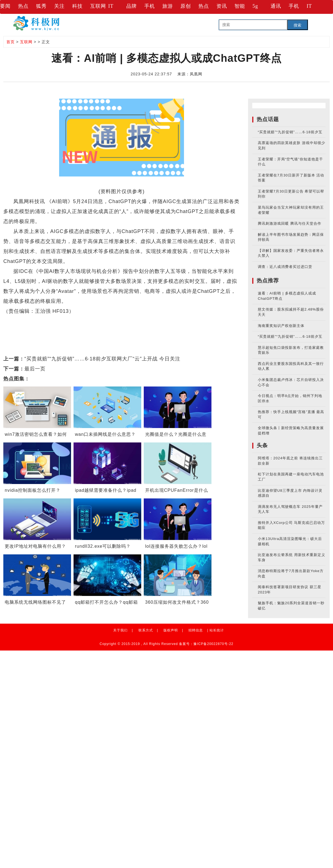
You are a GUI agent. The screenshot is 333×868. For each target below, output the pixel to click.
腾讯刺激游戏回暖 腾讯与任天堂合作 (290, 223)
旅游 (168, 6)
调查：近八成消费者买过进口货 (285, 267)
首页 (11, 42)
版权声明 (171, 630)
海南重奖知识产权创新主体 (281, 326)
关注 (59, 6)
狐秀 (41, 6)
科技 (77, 6)
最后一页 (35, 369)
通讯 (276, 6)
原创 (186, 6)
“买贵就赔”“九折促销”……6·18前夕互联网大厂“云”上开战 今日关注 (102, 359)
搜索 (297, 25)
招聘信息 (196, 630)
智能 (240, 6)
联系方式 (146, 630)
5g (255, 6)
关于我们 (120, 630)
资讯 (222, 6)
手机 (150, 6)
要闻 (5, 6)
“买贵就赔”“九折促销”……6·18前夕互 (290, 132)
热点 (23, 6)
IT (111, 6)
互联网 (98, 6)
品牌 (132, 6)
